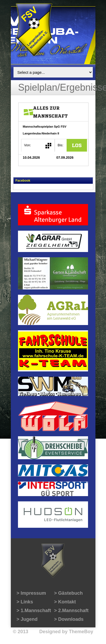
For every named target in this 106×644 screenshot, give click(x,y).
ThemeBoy (81, 632)
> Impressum (31, 593)
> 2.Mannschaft (72, 611)
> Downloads (69, 619)
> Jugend (27, 619)
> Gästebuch (69, 593)
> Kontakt (65, 602)
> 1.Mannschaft (34, 611)
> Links (25, 602)
